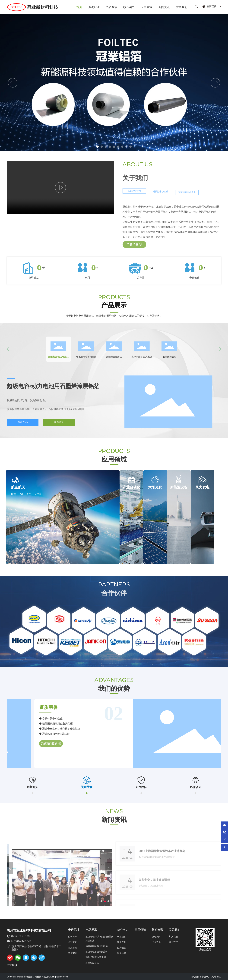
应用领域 (146, 7)
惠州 (214, 974)
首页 (79, 7)
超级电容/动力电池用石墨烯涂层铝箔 (53, 386)
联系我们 (182, 7)
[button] (98, 147)
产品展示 (111, 7)
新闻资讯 (164, 7)
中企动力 (206, 974)
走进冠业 (94, 7)
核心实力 (129, 7)
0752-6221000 (20, 934)
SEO (219, 974)
